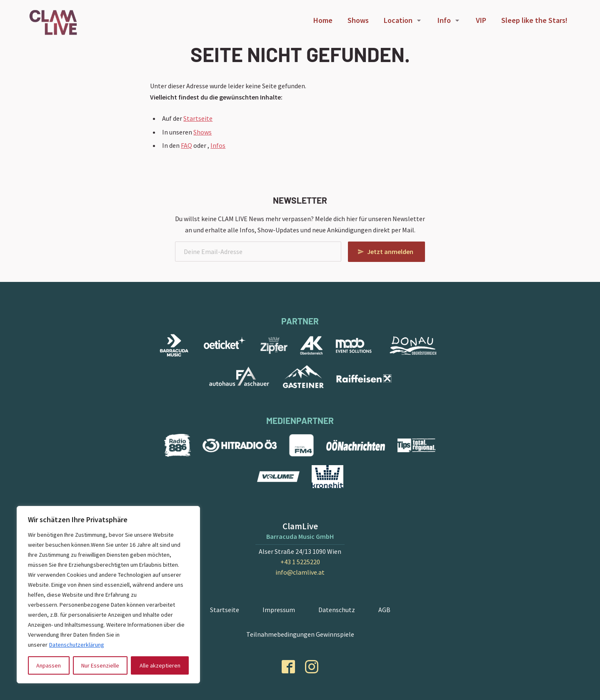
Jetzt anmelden (390, 252)
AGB (384, 610)
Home (323, 20)
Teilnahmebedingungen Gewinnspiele (300, 634)
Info (444, 20)
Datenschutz (337, 610)
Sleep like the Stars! (534, 20)
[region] (108, 595)
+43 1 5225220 (300, 562)
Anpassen (49, 665)
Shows (358, 20)
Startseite (198, 118)
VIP (481, 20)
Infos (218, 145)
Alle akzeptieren (160, 665)
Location (398, 20)
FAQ (186, 145)
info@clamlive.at (300, 572)
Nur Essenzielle (100, 665)
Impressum (279, 610)
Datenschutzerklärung (77, 645)
